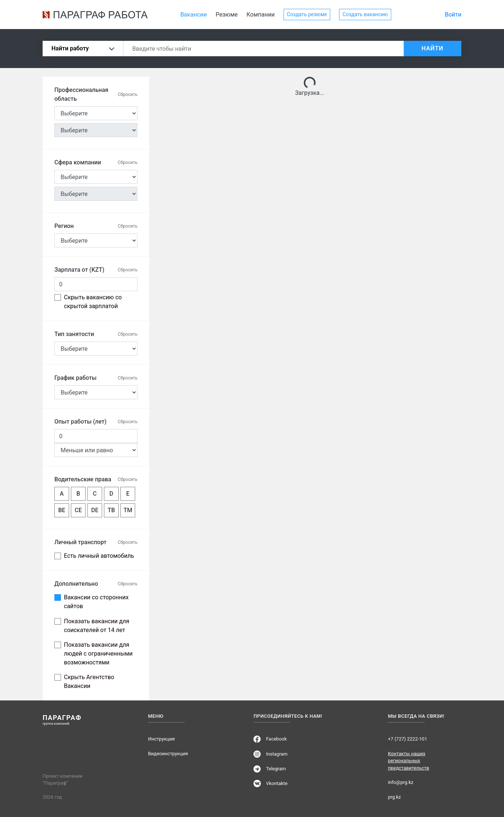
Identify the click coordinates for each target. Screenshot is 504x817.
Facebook (276, 739)
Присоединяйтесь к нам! (288, 716)
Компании (261, 15)
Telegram (276, 769)
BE (62, 510)
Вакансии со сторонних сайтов (96, 602)
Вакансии (194, 15)
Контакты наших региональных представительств (408, 761)
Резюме (227, 15)
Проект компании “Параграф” (62, 780)
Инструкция (161, 739)
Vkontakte (277, 783)
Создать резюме (307, 14)
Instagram (277, 754)
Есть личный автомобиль (99, 556)
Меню (156, 716)
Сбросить (127, 94)
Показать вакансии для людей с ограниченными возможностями (98, 654)
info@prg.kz (401, 782)
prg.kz (394, 797)
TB (111, 510)
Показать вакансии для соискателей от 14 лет (97, 626)
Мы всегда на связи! (416, 716)
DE (95, 510)
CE (78, 510)
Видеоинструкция (168, 754)
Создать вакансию (365, 14)
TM (128, 510)
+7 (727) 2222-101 (408, 739)
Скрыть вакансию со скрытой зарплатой (93, 302)
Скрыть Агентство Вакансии (89, 682)
